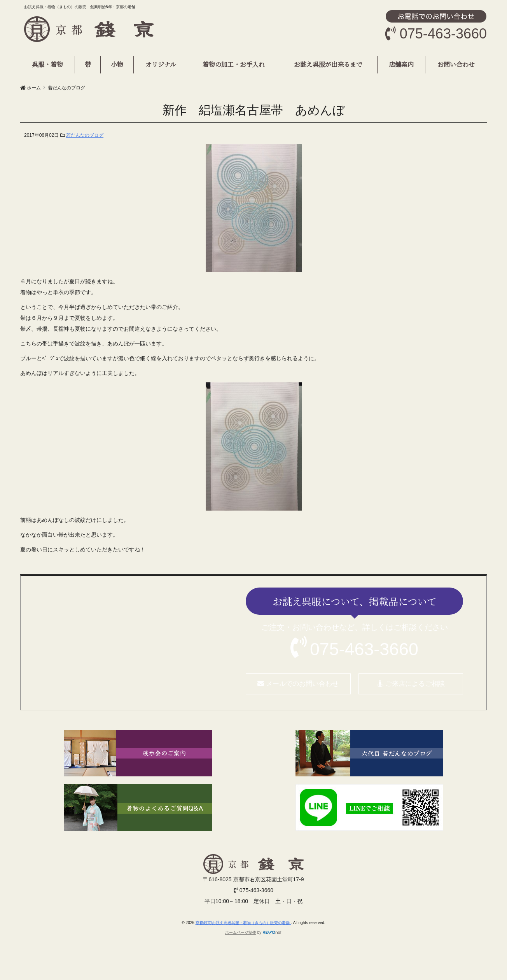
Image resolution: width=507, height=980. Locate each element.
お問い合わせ (456, 64)
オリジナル (161, 64)
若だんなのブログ (85, 135)
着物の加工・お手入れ (234, 64)
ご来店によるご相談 (411, 684)
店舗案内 (401, 64)
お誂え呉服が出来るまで (328, 64)
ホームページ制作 (241, 932)
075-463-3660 (364, 649)
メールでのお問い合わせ (298, 684)
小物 (117, 64)
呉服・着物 (47, 64)
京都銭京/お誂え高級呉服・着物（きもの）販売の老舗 (243, 923)
